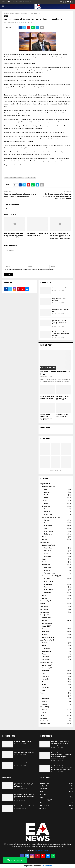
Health (46, 489)
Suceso (43, 693)
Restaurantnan (47, 651)
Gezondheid (48, 548)
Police (44, 537)
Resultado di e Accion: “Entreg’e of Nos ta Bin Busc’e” (59, 322)
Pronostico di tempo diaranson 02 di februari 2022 (62, 398)
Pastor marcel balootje (17, 178)
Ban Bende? (44, 721)
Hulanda (45, 682)
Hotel (44, 646)
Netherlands (48, 534)
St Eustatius (44, 609)
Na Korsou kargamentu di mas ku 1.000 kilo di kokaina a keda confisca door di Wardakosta (57, 196)
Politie (44, 595)
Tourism (45, 503)
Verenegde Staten (50, 573)
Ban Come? (44, 718)
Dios (6, 178)
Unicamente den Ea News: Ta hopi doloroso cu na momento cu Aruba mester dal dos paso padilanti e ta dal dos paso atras (60, 236)
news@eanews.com (41, 850)
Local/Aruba (46, 487)
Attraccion (46, 657)
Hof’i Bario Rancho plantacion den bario (55, 373)
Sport (44, 559)
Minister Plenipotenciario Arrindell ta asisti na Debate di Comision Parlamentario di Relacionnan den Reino (61, 755)
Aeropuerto (46, 660)
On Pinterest (46, 439)
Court (46, 495)
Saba (46, 528)
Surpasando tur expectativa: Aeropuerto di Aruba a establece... (47, 417)
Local (6, 16)
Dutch (42, 542)
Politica (45, 623)
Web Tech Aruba (47, 866)
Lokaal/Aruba (47, 545)
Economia (46, 632)
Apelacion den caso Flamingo (61, 288)
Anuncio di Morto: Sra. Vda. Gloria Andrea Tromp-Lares (37, 234)
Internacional (45, 662)
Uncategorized (45, 724)
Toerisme (45, 562)
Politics (45, 540)
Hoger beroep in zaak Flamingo (59, 300)
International (46, 506)
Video (42, 715)
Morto (42, 707)
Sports (44, 500)
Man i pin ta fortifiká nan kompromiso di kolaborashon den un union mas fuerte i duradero (62, 768)
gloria (33, 178)
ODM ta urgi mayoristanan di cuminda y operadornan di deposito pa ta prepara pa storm (62, 743)
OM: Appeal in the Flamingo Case (61, 310)
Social (46, 498)
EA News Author (10, 23)
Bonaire (47, 523)
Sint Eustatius (48, 531)
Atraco (44, 701)
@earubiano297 (56, 471)
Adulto (44, 713)
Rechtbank (48, 556)
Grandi (45, 710)
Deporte (43, 604)
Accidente (46, 696)
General (45, 643)
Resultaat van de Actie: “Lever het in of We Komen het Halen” (60, 334)
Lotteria (45, 634)
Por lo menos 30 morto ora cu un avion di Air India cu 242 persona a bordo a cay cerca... (25, 796)
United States (48, 514)
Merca (44, 685)
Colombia (47, 512)
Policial (45, 621)
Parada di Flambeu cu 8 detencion (25, 806)
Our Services (17, 2)
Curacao (47, 520)
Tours (44, 654)
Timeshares (46, 648)
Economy (47, 492)
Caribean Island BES (49, 517)
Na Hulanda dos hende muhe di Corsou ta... (47, 397)
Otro (44, 690)
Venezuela (48, 509)
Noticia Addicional (48, 637)
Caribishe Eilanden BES (50, 576)
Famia (27, 178)
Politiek (45, 598)
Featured (43, 601)
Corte (44, 629)
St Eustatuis (44, 607)
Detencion (46, 699)
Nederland (48, 593)
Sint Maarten (48, 526)
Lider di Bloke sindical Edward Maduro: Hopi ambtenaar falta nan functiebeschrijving (14, 235)
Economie (47, 551)
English (43, 484)
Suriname (45, 687)
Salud (44, 618)
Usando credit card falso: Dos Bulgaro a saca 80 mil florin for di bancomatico (25, 785)
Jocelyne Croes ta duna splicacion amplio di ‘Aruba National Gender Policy (20, 195)
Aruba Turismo (45, 640)
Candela (45, 704)
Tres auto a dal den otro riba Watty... (62, 415)
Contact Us (27, 2)
